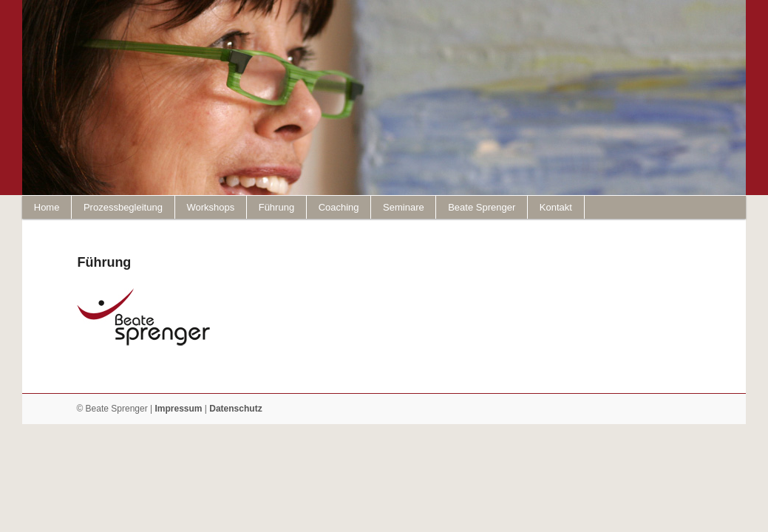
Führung (276, 207)
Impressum (178, 409)
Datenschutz (235, 409)
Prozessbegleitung (123, 207)
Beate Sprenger (482, 207)
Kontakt (556, 207)
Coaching (339, 207)
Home (47, 207)
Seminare (404, 207)
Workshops (210, 207)
